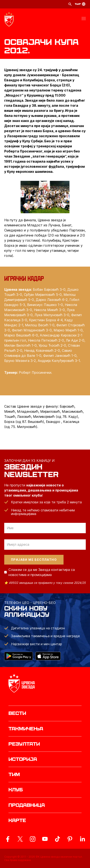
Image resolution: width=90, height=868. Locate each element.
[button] (84, 19)
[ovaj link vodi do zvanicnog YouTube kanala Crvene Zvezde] (45, 839)
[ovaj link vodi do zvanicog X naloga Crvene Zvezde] (20, 839)
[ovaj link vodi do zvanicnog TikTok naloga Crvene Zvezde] (57, 839)
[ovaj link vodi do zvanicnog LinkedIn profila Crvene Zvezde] (82, 839)
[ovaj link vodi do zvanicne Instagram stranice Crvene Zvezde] (33, 839)
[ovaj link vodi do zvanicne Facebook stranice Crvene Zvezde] (8, 839)
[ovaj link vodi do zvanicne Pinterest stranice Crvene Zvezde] (70, 839)
